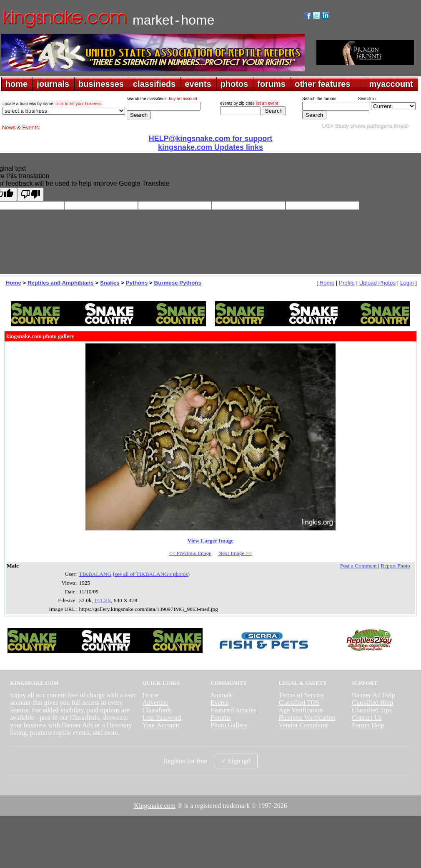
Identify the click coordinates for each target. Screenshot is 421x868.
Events (220, 703)
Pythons (137, 283)
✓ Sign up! (236, 761)
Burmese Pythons (178, 283)
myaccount (391, 84)
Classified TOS (299, 703)
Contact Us (367, 718)
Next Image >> (235, 553)
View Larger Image (210, 541)
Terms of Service (302, 695)
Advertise (155, 703)
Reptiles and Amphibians (61, 283)
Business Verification (307, 718)
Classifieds (157, 710)
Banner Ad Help (373, 695)
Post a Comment (358, 566)
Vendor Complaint (303, 725)
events (198, 84)
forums (271, 84)
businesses (101, 84)
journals (53, 84)
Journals (222, 695)
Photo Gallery (229, 725)
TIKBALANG (95, 574)
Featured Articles (233, 710)
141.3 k (103, 600)
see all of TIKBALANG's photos (151, 574)
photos (234, 84)
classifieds (154, 84)
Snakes (110, 283)
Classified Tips (372, 710)
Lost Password (162, 718)
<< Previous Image (190, 553)
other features (322, 84)
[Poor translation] (30, 194)
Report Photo (395, 566)
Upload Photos (377, 283)
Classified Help (372, 703)
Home (14, 283)
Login (407, 283)
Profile (347, 283)
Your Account (161, 725)
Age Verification (301, 710)
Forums (221, 718)
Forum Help (368, 725)
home (16, 84)
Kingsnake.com (155, 806)
